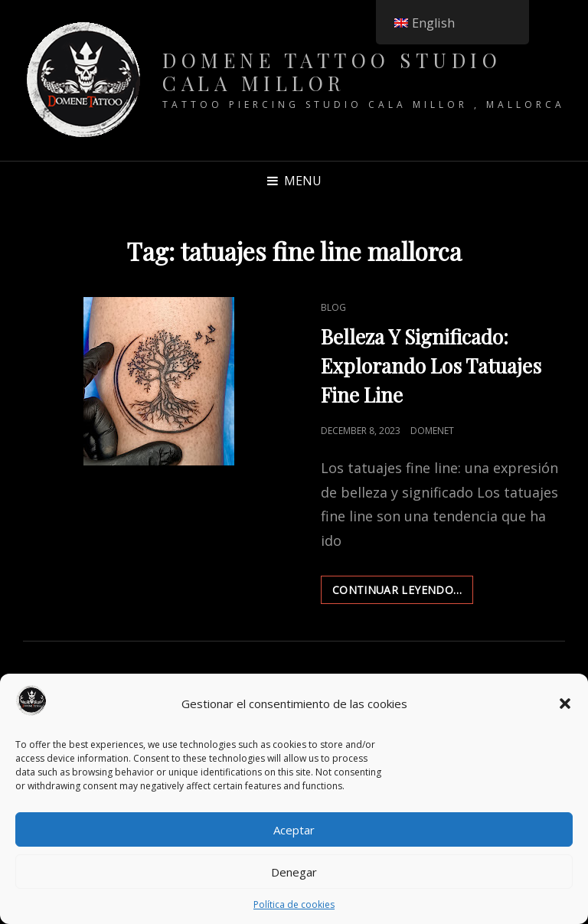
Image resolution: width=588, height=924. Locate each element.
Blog (333, 307)
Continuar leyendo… (403, 593)
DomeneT (432, 431)
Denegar (294, 872)
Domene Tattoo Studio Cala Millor (332, 72)
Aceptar (294, 830)
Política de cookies (294, 904)
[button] (565, 704)
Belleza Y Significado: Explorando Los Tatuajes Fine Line (431, 366)
